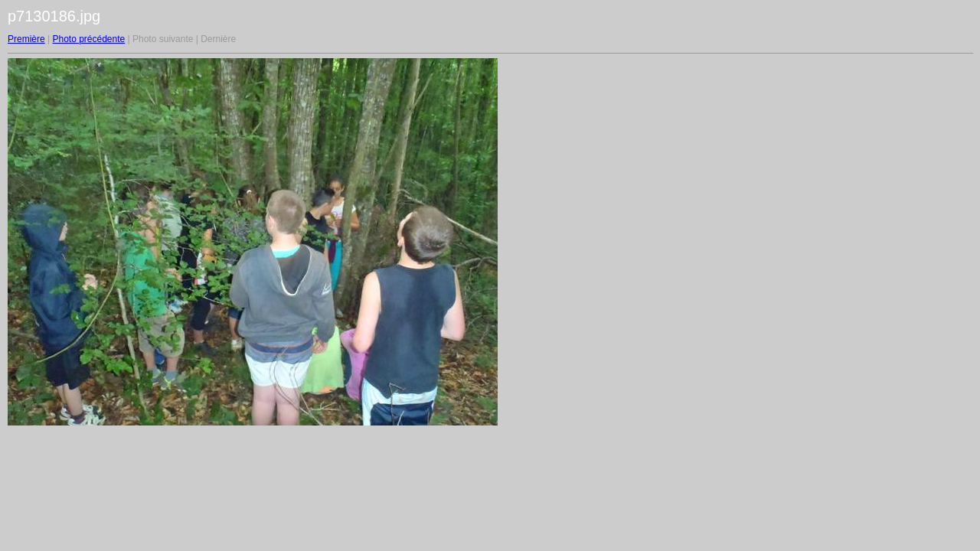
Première (26, 39)
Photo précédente (88, 39)
